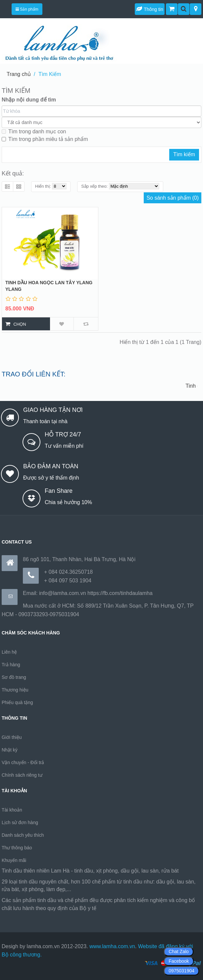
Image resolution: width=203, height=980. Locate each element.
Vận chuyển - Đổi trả (23, 762)
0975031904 (181, 971)
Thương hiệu (15, 690)
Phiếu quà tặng (17, 702)
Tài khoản (12, 810)
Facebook (179, 961)
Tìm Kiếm (50, 74)
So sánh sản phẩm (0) (173, 198)
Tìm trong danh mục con (34, 131)
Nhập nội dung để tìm (29, 100)
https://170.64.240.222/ (125, 908)
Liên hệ (9, 652)
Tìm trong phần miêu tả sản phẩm (45, 139)
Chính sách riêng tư (22, 775)
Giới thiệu (12, 737)
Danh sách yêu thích (23, 835)
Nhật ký (10, 750)
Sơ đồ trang (14, 677)
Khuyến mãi (14, 860)
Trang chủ (19, 74)
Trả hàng (11, 665)
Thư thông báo (17, 848)
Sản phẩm (27, 9)
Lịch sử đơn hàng (20, 822)
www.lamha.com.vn (112, 946)
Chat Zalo (179, 951)
